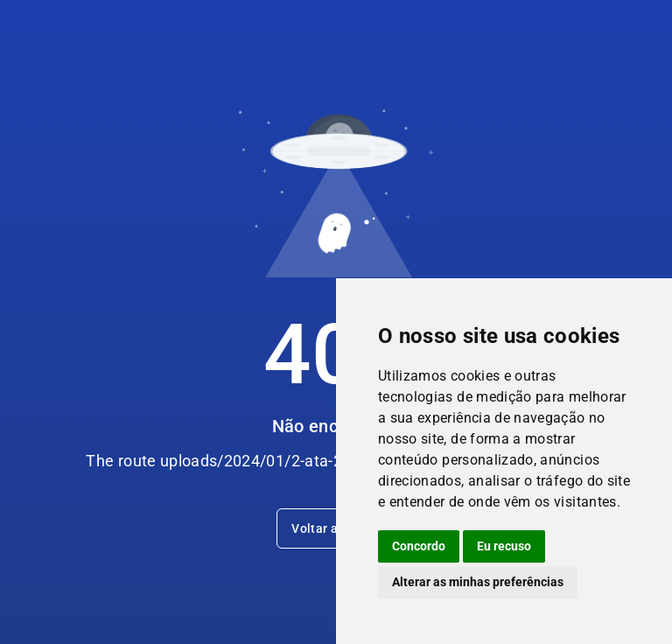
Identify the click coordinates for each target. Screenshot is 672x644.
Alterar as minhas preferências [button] (478, 582)
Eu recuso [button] (504, 546)
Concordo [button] (419, 546)
